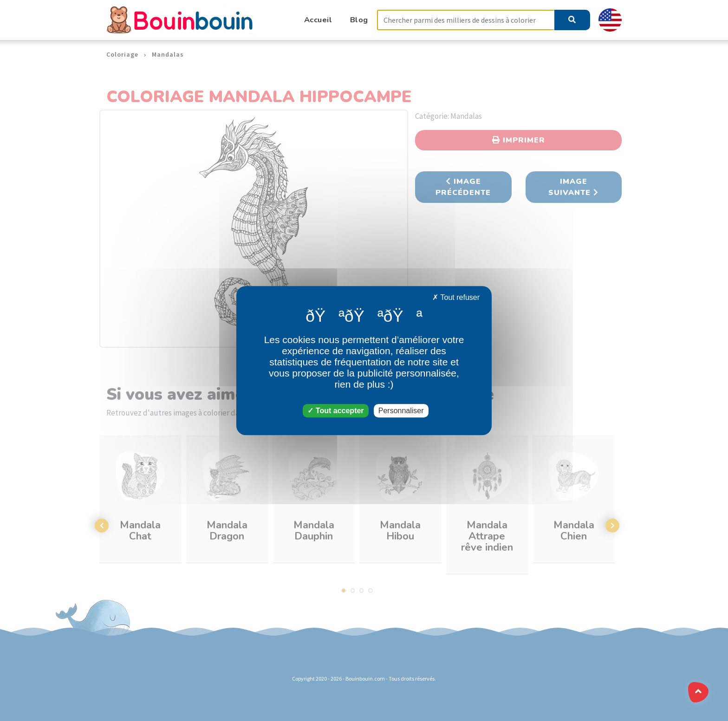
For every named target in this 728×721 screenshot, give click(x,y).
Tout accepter (335, 411)
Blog (359, 20)
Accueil (318, 20)
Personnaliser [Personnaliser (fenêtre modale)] (401, 411)
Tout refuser (456, 297)
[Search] (466, 20)
